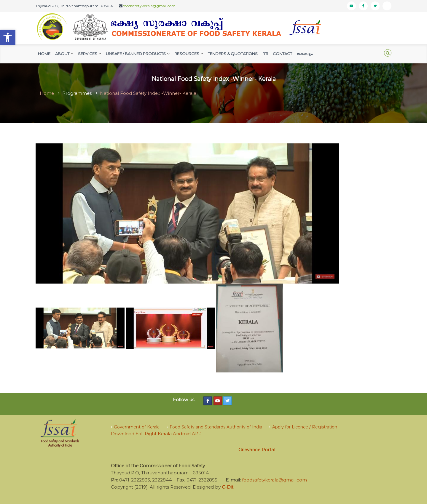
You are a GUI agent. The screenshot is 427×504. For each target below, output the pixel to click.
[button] (8, 37)
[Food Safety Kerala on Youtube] (218, 401)
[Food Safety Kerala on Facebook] (208, 401)
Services (88, 54)
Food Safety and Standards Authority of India (216, 427)
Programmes (77, 93)
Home (44, 54)
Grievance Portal (257, 450)
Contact (282, 54)
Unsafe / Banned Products (136, 54)
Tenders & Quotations (233, 54)
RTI (265, 54)
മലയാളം (305, 54)
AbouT (62, 54)
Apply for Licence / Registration (305, 427)
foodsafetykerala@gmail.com (149, 6)
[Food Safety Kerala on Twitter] (227, 401)
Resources (187, 54)
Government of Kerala (137, 427)
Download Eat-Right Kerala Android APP (156, 434)
